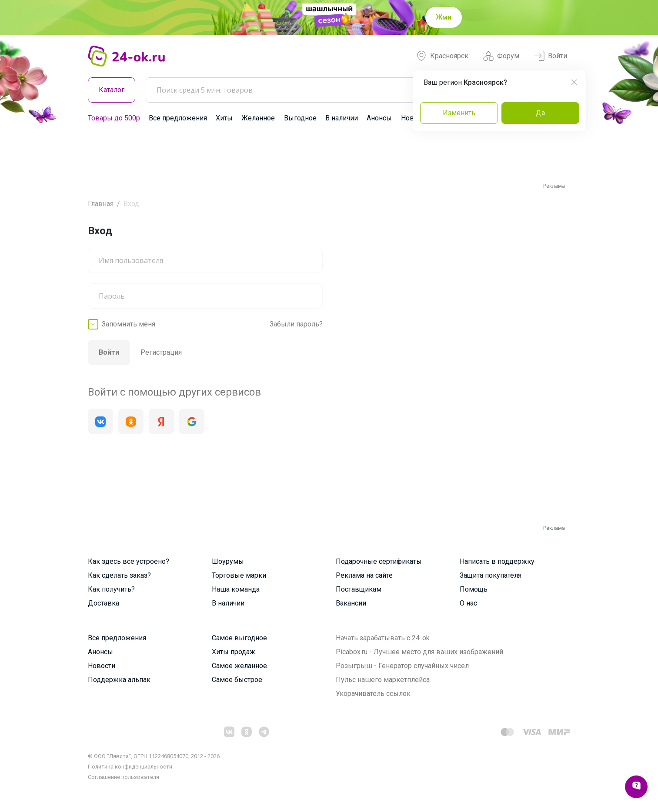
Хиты (224, 118)
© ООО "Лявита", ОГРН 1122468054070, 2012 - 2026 (154, 756)
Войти (551, 56)
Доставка (104, 603)
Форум (501, 56)
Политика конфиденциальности (130, 767)
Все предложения (178, 118)
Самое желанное (239, 666)
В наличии (342, 118)
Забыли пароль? (296, 324)
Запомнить (129, 324)
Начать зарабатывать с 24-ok (383, 638)
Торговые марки (239, 575)
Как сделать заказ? (119, 575)
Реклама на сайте (364, 575)
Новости (102, 666)
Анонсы (379, 118)
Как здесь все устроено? (129, 561)
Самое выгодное (239, 638)
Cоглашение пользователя (124, 777)
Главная (101, 204)
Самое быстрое (237, 680)
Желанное (258, 118)
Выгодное (300, 118)
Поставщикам (359, 589)
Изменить (459, 113)
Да (540, 113)
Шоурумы (228, 561)
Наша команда (236, 589)
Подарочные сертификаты (379, 561)
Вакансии (351, 603)
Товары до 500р (114, 118)
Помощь (474, 589)
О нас (468, 603)
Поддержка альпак (119, 680)
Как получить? (111, 589)
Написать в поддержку (497, 561)
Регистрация (161, 352)
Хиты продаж (234, 652)
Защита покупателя (491, 575)
